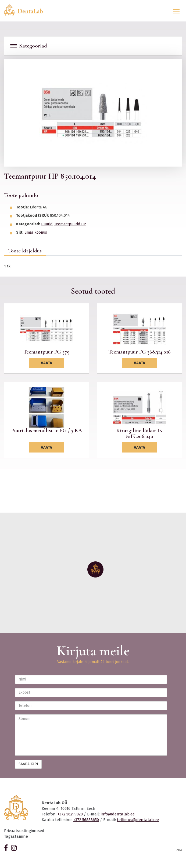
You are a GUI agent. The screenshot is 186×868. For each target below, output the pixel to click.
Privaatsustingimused (24, 831)
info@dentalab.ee (118, 814)
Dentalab (27, 10)
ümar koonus (36, 232)
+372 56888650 (86, 820)
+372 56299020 (70, 814)
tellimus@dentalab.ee (138, 820)
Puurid (47, 224)
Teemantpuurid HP (70, 224)
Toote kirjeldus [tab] (25, 251)
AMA (179, 850)
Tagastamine (16, 836)
